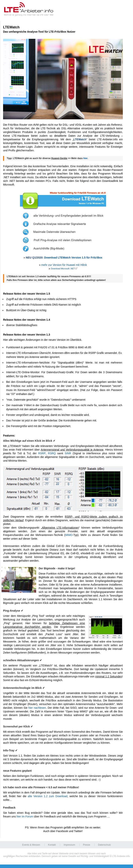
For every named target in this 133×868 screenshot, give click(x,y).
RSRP (42, 453)
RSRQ (52, 453)
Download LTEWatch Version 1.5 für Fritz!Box (73, 258)
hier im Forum (25, 816)
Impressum (69, 845)
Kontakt (52, 845)
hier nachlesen (37, 708)
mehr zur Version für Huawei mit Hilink (64, 265)
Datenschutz (104, 845)
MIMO (69, 535)
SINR (68, 453)
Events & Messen (31, 845)
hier (86, 158)
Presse (87, 845)
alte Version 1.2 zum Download (47, 796)
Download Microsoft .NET (63, 269)
